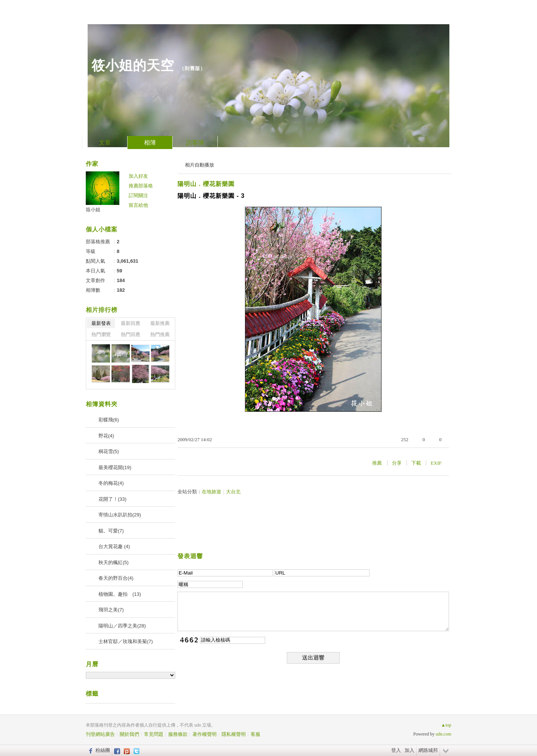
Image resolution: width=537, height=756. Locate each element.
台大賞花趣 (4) (114, 546)
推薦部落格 (141, 186)
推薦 (377, 463)
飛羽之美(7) (111, 610)
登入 (396, 750)
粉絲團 (103, 750)
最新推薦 (160, 323)
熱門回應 (131, 334)
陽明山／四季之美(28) (122, 626)
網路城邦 (428, 750)
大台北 (233, 492)
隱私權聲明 (234, 734)
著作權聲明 (205, 734)
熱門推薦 (160, 334)
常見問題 (154, 734)
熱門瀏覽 (101, 334)
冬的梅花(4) (111, 483)
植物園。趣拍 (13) (120, 594)
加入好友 (138, 176)
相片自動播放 (200, 165)
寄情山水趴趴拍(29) (120, 515)
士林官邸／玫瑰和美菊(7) (126, 641)
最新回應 (131, 323)
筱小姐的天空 (133, 65)
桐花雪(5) (109, 451)
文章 (105, 143)
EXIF (436, 463)
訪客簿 (195, 143)
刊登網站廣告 (100, 734)
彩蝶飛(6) (109, 420)
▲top (446, 725)
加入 (409, 750)
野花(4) (106, 436)
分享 (397, 463)
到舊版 (192, 68)
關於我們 (129, 734)
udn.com (443, 734)
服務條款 (178, 734)
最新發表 (101, 323)
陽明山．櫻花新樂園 (206, 184)
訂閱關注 (138, 195)
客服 (255, 734)
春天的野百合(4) (116, 578)
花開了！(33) (112, 499)
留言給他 (138, 205)
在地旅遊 (211, 492)
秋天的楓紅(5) (114, 562)
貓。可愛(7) (111, 531)
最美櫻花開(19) (115, 467)
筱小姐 (93, 210)
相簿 (150, 143)
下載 (416, 463)
